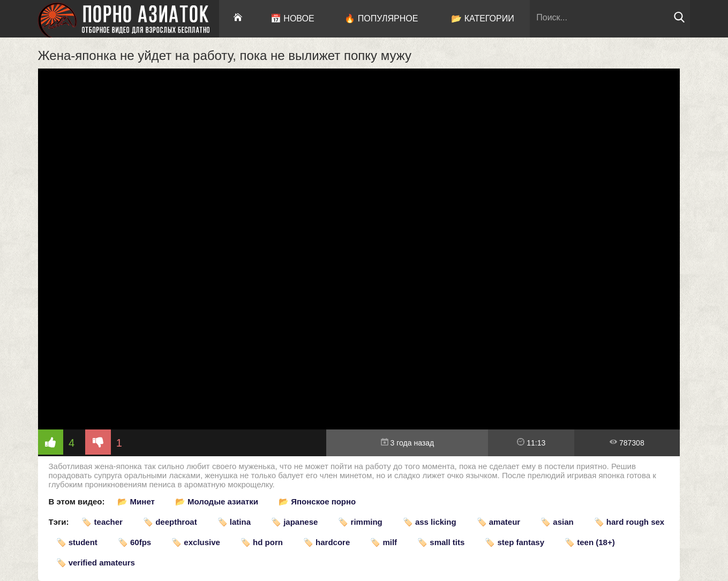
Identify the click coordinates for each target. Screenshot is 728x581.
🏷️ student (77, 542)
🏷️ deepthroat (170, 522)
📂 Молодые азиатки (217, 501)
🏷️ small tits (441, 542)
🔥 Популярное (381, 18)
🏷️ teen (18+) (590, 542)
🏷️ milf (384, 542)
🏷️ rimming (360, 522)
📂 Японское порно (317, 501)
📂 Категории (483, 18)
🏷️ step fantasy (515, 542)
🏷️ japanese (294, 522)
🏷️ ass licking (430, 522)
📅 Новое (292, 18)
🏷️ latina (234, 522)
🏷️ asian (557, 522)
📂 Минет (136, 501)
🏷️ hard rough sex (629, 522)
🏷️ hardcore (327, 542)
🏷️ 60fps (134, 542)
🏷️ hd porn (262, 542)
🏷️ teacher (102, 522)
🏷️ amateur (499, 522)
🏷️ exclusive (196, 542)
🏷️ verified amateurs (96, 563)
